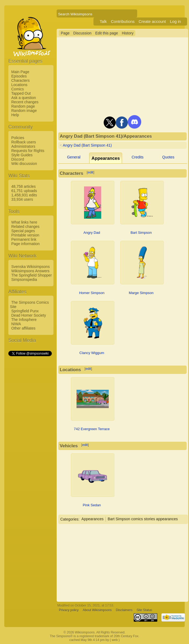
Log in (175, 21)
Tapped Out (21, 93)
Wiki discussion (24, 164)
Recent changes (25, 102)
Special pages (23, 231)
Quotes (168, 157)
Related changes (25, 227)
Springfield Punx (25, 311)
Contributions (123, 21)
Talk (103, 21)
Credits (137, 157)
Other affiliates (23, 328)
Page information (26, 244)
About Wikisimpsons (97, 610)
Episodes (19, 76)
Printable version (25, 235)
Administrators (23, 146)
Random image (24, 111)
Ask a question (24, 98)
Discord (18, 159)
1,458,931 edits (24, 195)
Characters (20, 80)
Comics (18, 89)
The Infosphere (24, 320)
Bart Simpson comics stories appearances (143, 519)
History (128, 33)
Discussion (82, 33)
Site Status (144, 610)
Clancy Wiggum (92, 353)
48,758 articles (23, 186)
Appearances (92, 519)
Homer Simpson (92, 293)
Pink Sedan (92, 505)
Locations (19, 85)
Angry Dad (92, 233)
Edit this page (107, 33)
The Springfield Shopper (32, 275)
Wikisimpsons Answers (30, 271)
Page (65, 33)
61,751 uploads (24, 191)
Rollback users (24, 142)
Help (15, 115)
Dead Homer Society (29, 315)
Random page (23, 106)
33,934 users (22, 199)
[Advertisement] (30, 438)
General (74, 157)
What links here (24, 222)
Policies (18, 138)
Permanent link (24, 239)
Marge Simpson (141, 293)
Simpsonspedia (24, 279)
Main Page (20, 72)
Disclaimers (124, 610)
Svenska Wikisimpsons (30, 267)
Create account (152, 21)
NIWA (16, 324)
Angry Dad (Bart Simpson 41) (87, 145)
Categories (69, 519)
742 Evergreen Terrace (92, 429)
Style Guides (22, 155)
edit (91, 172)
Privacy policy (69, 610)
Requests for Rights (28, 151)
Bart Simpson (141, 233)
